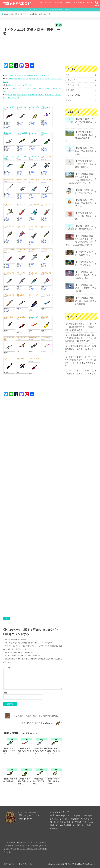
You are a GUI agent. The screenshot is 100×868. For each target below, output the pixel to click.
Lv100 (19, 95)
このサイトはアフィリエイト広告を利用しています (51, 9)
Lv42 (60, 95)
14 (48, 75)
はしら (67, 819)
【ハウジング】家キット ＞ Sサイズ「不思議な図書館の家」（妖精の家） (81, 321)
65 (33, 75)
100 (15, 75)
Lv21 (12, 98)
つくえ (73, 816)
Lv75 (43, 95)
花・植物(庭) (61, 825)
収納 (58, 816)
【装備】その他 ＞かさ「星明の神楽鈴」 (79, 224)
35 (40, 75)
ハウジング (48, 3)
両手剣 (15, 79)
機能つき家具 (65, 822)
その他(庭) (54, 828)
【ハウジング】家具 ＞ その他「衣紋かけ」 (79, 213)
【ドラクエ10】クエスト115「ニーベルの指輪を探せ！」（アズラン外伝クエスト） (81, 332)
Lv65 (50, 95)
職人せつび (85, 819)
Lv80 (39, 95)
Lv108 (10, 95)
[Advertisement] (51, 52)
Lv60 (53, 95)
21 (46, 75)
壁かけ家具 (75, 819)
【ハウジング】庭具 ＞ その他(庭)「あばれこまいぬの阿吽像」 (79, 135)
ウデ (29, 85)
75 (29, 75)
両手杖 (31, 79)
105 (12, 75)
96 (19, 75)
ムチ (46, 79)
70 (31, 75)
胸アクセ (31, 88)
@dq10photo (26, 819)
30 (42, 75)
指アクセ (25, 88)
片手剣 (10, 79)
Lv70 (46, 95)
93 (21, 75)
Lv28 (8, 98)
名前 (5, 693)
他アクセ (59, 88)
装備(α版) (69, 3)
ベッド (67, 816)
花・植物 (83, 822)
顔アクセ (13, 88)
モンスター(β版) (79, 3)
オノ (38, 79)
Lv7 (18, 98)
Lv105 (14, 95)
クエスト (89, 3)
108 (10, 75)
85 (25, 75)
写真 (41, 3)
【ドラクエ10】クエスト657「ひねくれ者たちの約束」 (80, 295)
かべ (61, 819)
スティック (25, 79)
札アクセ (43, 88)
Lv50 (56, 95)
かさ (5, 91)
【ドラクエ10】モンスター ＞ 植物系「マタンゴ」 (80, 283)
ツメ (43, 79)
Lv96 (26, 95)
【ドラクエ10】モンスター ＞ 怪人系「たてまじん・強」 (80, 270)
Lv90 (33, 95)
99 (17, 75)
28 (44, 75)
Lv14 (15, 98)
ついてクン (10, 91)
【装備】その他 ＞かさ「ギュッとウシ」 (79, 189)
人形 (76, 822)
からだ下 (24, 85)
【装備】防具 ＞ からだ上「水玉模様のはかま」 (80, 149)
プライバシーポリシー (27, 864)
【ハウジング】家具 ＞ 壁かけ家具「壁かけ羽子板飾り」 (79, 162)
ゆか (57, 819)
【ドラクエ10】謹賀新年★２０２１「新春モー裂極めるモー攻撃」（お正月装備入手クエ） (79, 236)
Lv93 (29, 95)
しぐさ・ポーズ (59, 3)
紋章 (54, 88)
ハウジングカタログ (59, 812)
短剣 (19, 79)
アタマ (12, 85)
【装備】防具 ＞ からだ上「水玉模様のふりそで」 (80, 200)
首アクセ (19, 88)
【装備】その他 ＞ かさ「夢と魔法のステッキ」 (80, 121)
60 (35, 75)
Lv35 (5, 98)
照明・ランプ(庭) (74, 825)
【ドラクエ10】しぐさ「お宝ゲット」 (79, 249)
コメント (7, 668)
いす (79, 816)
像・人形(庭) (87, 825)
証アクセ (49, 88)
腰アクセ (37, 88)
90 (23, 75)
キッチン (85, 816)
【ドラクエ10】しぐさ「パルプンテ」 (79, 259)
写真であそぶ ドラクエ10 (70, 864)
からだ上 (18, 85)
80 (27, 75)
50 (37, 75)
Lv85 (36, 95)
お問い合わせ (9, 864)
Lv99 (22, 95)
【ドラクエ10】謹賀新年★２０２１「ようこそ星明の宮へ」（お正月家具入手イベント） (79, 176)
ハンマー (53, 79)
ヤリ (35, 79)
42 (39, 75)
